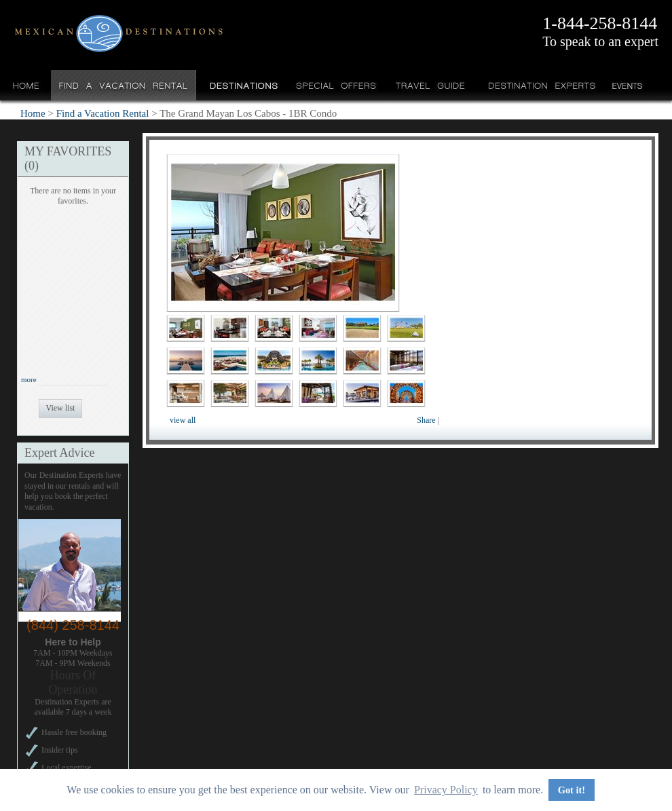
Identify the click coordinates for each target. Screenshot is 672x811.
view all (183, 420)
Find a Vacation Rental (124, 85)
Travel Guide (431, 85)
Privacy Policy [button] (446, 790)
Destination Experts (539, 85)
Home (26, 85)
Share (426, 420)
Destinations (242, 85)
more (29, 379)
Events (626, 85)
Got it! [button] (572, 790)
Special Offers (336, 85)
